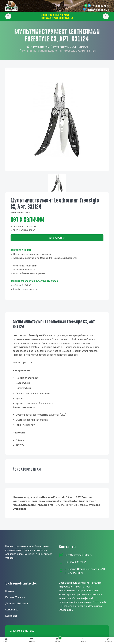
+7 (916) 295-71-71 (100, 6)
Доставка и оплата (17, 604)
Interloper (24, 213)
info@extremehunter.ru (98, 10)
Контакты (11, 616)
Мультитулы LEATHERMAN (70, 47)
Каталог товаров (15, 597)
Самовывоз (12, 610)
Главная (10, 591)
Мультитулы (41, 47)
